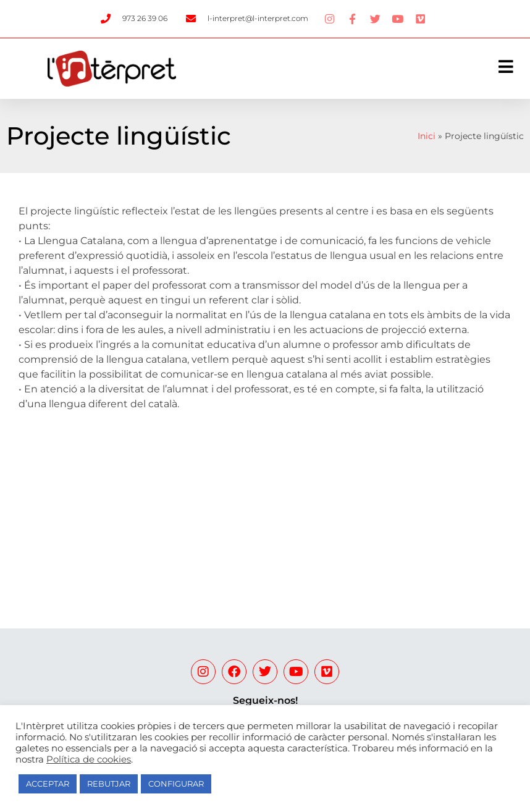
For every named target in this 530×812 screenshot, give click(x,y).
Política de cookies (89, 759)
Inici (427, 136)
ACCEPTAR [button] (48, 784)
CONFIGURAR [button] (176, 784)
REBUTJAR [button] (109, 784)
